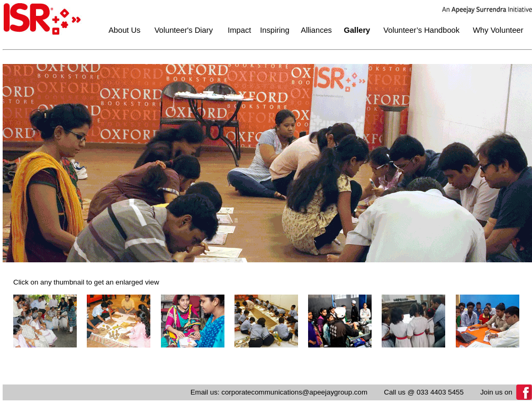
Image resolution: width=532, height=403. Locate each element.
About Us (124, 30)
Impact (239, 30)
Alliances (316, 30)
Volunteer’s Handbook (421, 30)
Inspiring (274, 30)
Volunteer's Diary (184, 30)
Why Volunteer (498, 30)
